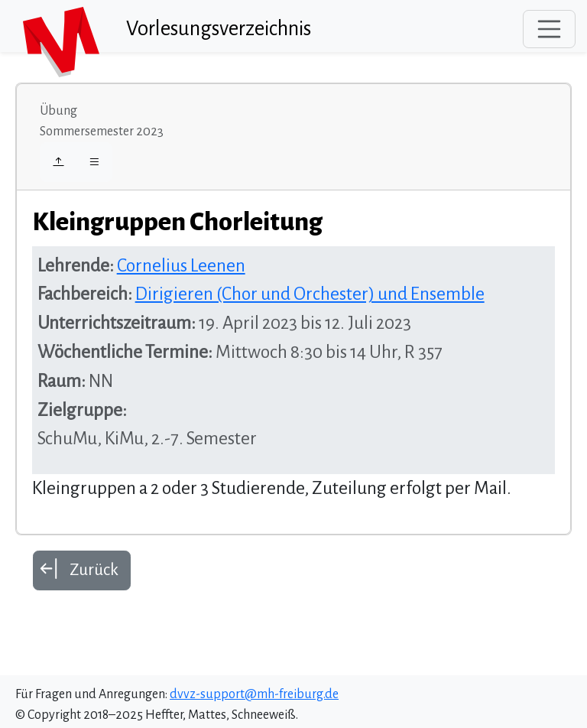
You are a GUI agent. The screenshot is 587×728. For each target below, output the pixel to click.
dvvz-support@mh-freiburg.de (254, 694)
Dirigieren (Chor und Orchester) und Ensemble (310, 294)
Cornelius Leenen (181, 266)
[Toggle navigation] (550, 29)
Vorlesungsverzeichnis (219, 29)
